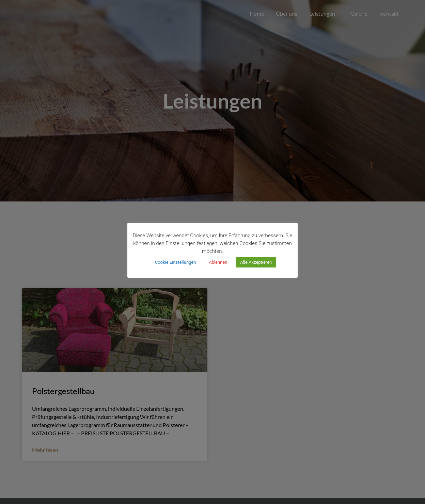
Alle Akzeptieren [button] (256, 262)
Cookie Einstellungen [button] (176, 262)
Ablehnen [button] (218, 262)
